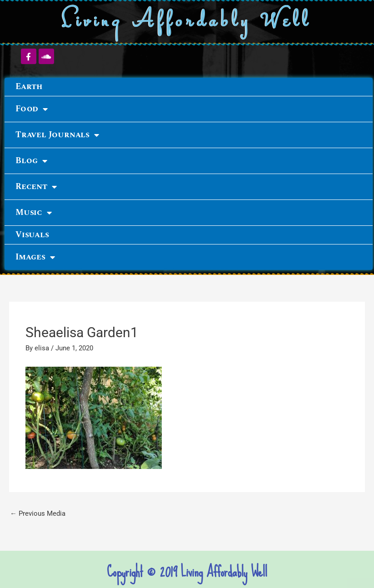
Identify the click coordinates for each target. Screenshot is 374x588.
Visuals (32, 235)
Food (32, 109)
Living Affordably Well (187, 22)
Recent (36, 187)
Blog (31, 161)
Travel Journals (57, 135)
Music (34, 213)
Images (35, 257)
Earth (29, 87)
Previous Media (38, 513)
